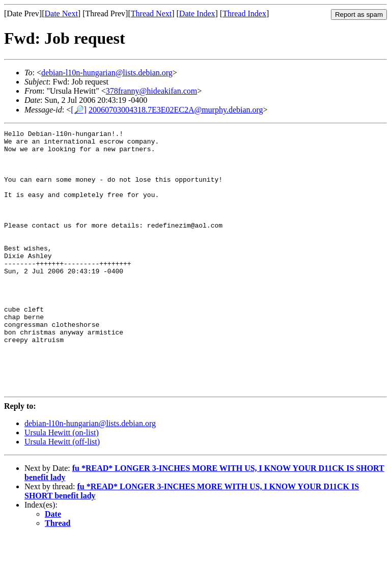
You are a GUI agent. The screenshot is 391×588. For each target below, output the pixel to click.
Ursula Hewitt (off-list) (62, 494)
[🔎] (79, 110)
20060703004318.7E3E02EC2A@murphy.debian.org (176, 110)
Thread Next (151, 13)
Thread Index (244, 13)
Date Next (61, 13)
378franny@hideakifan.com (152, 91)
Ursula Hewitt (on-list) (62, 484)
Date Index (197, 13)
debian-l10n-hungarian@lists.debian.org (107, 73)
